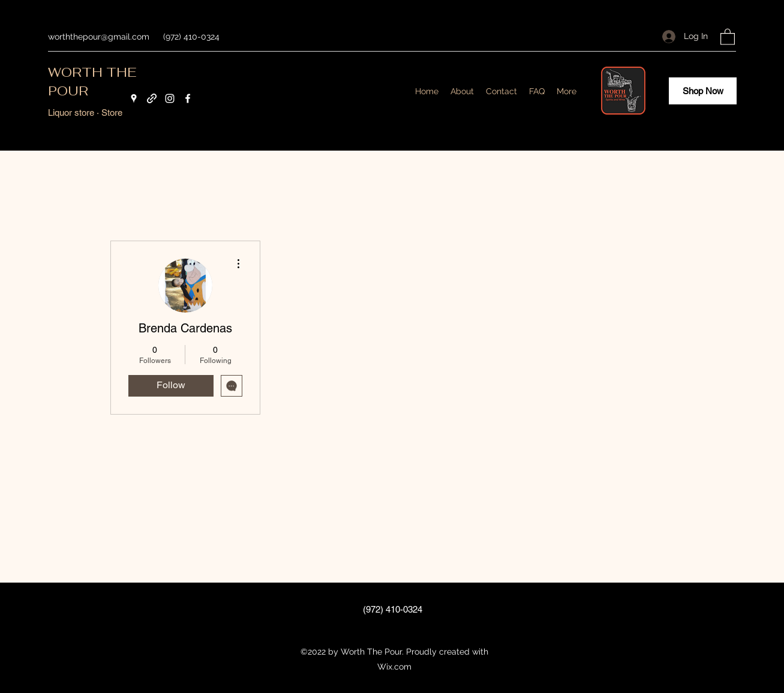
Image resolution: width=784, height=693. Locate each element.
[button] (728, 36)
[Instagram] (170, 98)
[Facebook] (188, 98)
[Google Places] (134, 98)
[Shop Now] (703, 91)
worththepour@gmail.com (99, 37)
